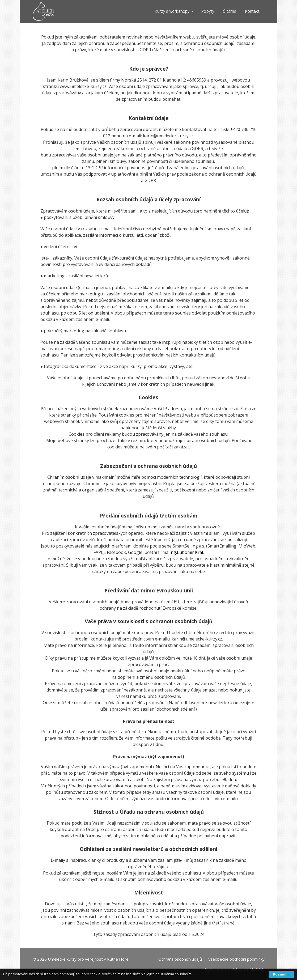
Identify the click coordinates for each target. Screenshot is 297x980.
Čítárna (230, 11)
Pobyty (208, 11)
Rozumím (281, 974)
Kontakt (252, 11)
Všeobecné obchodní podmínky (236, 959)
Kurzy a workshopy (172, 11)
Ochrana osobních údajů (180, 959)
